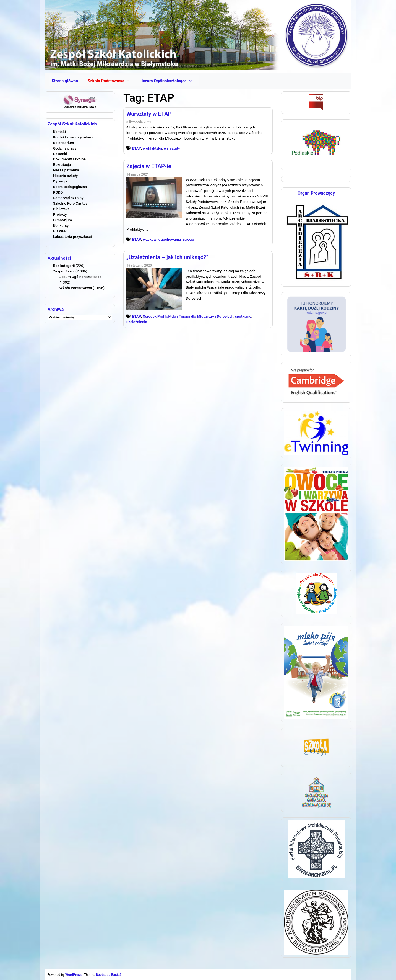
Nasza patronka (66, 170)
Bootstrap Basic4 (108, 975)
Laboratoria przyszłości (72, 237)
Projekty (60, 214)
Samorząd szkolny (68, 198)
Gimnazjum (62, 220)
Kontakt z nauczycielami (73, 137)
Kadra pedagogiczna (70, 187)
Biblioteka (61, 209)
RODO (58, 192)
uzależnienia (137, 322)
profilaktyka (153, 148)
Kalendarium (64, 143)
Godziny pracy (65, 148)
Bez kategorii (64, 266)
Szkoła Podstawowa (75, 288)
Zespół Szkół (64, 271)
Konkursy (61, 226)
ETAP (136, 148)
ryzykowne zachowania (162, 239)
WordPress (73, 975)
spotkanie (243, 316)
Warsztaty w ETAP (149, 114)
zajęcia (188, 239)
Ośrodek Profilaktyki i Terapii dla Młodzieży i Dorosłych (188, 316)
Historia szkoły (65, 176)
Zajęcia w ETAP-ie (149, 166)
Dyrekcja (60, 181)
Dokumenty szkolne (69, 159)
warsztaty (172, 148)
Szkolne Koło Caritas (70, 203)
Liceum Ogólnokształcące (80, 277)
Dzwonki (60, 154)
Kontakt (59, 132)
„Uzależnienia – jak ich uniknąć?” (167, 257)
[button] (109, 81)
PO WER (60, 231)
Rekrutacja (62, 165)
